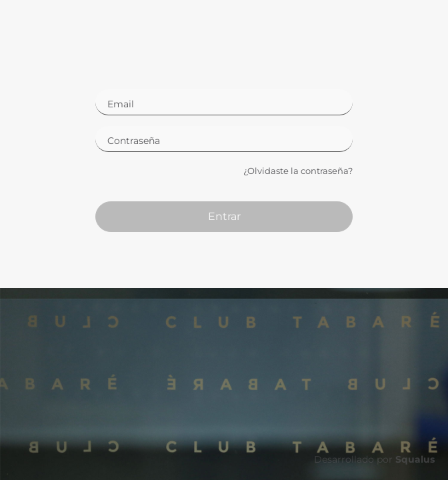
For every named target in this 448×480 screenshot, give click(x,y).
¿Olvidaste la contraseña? (298, 171)
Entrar (224, 216)
